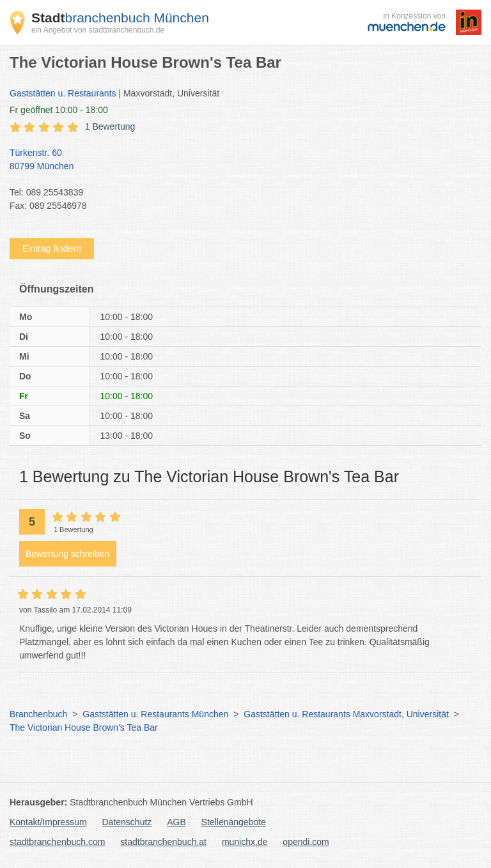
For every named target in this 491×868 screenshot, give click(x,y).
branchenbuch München (120, 18)
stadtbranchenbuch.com (57, 842)
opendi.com (306, 842)
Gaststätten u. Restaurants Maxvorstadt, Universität (346, 714)
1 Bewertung (110, 126)
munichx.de (245, 842)
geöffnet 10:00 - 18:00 (59, 110)
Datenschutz (127, 822)
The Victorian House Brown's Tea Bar (84, 727)
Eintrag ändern (52, 248)
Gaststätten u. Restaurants (63, 93)
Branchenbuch (38, 714)
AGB (176, 822)
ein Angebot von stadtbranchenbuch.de (98, 30)
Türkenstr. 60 (239, 160)
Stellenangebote (234, 822)
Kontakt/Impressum (48, 822)
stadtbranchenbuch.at (163, 842)
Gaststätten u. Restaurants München (155, 714)
